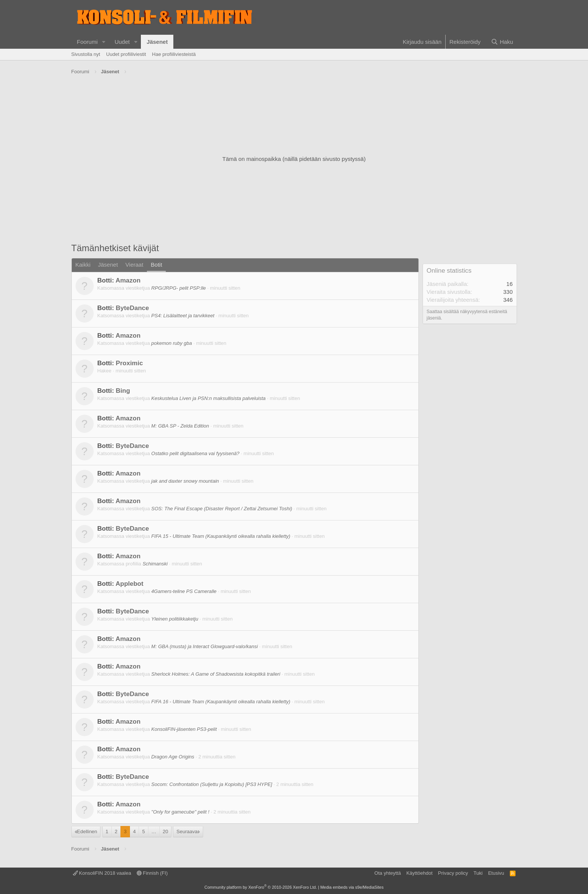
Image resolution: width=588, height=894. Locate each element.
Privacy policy (453, 873)
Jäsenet (157, 42)
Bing (123, 391)
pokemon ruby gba (172, 343)
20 (165, 831)
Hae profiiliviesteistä (174, 54)
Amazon (128, 280)
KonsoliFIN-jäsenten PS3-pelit (184, 729)
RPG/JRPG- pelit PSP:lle (179, 288)
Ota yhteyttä (387, 873)
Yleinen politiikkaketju (175, 619)
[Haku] (502, 42)
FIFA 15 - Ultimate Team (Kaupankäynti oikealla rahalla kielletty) (221, 536)
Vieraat (134, 265)
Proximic (130, 363)
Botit (156, 265)
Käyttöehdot (419, 873)
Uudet (122, 42)
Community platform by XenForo (261, 887)
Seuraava (187, 831)
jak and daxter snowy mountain (185, 481)
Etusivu (496, 873)
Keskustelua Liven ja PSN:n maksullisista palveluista (209, 398)
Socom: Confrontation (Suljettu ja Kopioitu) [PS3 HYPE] (212, 784)
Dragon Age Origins (173, 757)
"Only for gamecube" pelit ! (181, 812)
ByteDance (133, 308)
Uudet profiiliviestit (126, 54)
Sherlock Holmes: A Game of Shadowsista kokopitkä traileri (216, 674)
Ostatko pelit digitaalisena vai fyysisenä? (195, 453)
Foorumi (87, 42)
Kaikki (83, 265)
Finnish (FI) (152, 873)
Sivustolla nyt (86, 54)
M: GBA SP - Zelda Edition (180, 426)
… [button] (154, 831)
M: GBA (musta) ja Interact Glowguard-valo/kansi (205, 646)
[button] (103, 42)
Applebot (130, 584)
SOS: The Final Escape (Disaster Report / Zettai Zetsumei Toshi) (222, 509)
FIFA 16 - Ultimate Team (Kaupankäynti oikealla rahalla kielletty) (221, 702)
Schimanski (155, 564)
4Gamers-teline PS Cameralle (184, 591)
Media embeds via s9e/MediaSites (352, 887)
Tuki (478, 873)
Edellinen (87, 831)
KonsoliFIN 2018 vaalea (102, 873)
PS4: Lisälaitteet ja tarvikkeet (183, 316)
